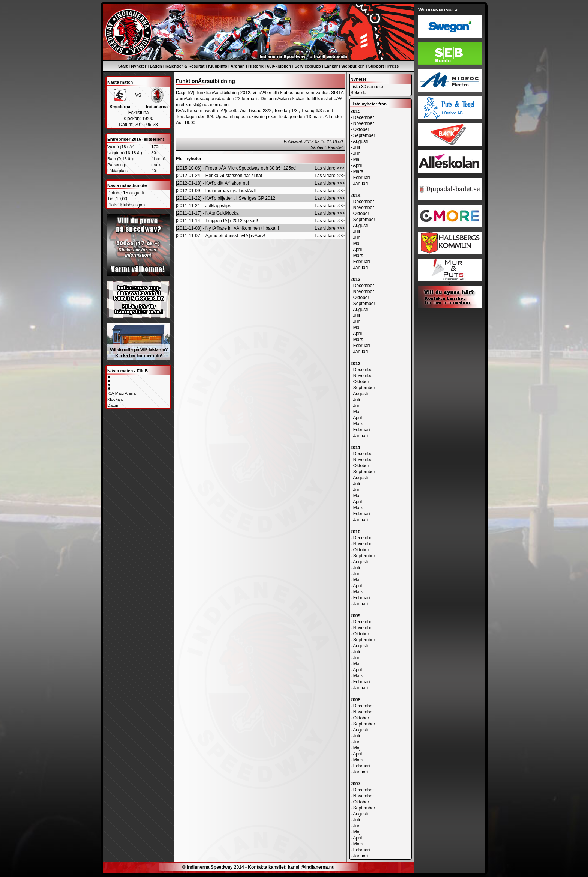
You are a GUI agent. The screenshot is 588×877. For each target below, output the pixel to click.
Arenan (238, 66)
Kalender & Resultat (185, 66)
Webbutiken (353, 66)
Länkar (331, 66)
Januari (361, 184)
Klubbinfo (218, 66)
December (364, 117)
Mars (358, 171)
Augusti (360, 141)
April (357, 165)
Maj (357, 159)
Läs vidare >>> (330, 168)
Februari (362, 178)
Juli (357, 147)
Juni (357, 153)
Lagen (156, 66)
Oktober (361, 129)
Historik (256, 66)
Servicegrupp (308, 66)
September (364, 135)
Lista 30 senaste (367, 87)
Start (123, 66)
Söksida (359, 93)
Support (376, 66)
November (364, 123)
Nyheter (139, 66)
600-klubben (279, 66)
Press (393, 66)
